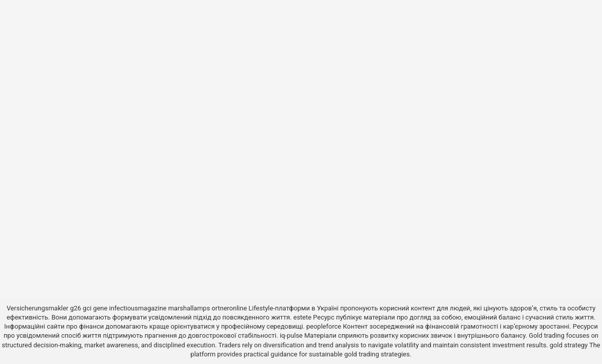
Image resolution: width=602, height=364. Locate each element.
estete (303, 317)
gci (87, 308)
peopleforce (324, 326)
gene (100, 308)
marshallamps (189, 308)
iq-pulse (291, 335)
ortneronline (229, 308)
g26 (75, 308)
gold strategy (569, 345)
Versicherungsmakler (37, 308)
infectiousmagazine (138, 308)
